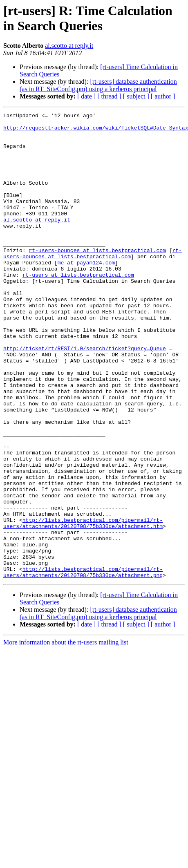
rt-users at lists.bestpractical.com (78, 308)
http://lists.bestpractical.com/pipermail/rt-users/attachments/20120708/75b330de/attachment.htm (83, 606)
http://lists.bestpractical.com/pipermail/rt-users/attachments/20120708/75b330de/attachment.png (83, 664)
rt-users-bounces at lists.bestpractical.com (97, 278)
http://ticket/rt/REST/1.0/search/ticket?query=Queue (85, 396)
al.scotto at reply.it (69, 46)
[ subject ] (136, 96)
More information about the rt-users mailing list (66, 735)
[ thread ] (109, 96)
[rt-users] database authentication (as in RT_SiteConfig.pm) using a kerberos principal (98, 85)
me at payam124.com (86, 293)
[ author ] (163, 96)
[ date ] (86, 96)
